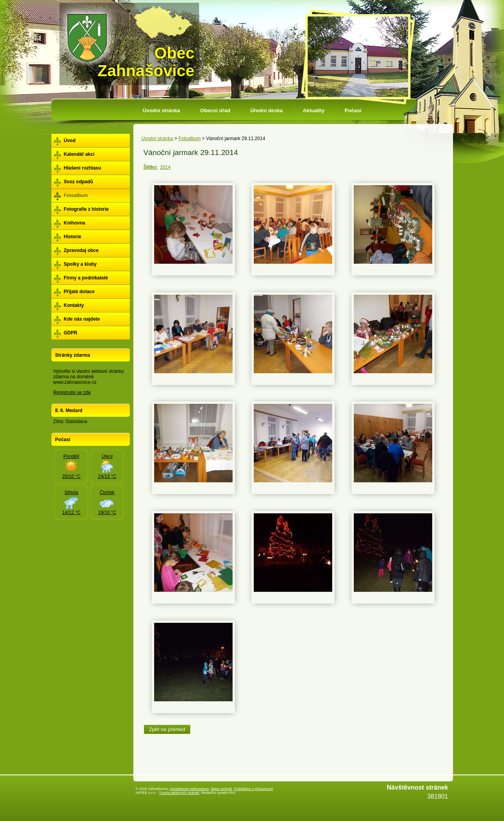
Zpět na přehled (167, 729)
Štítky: (151, 167)
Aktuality (314, 110)
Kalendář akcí (79, 154)
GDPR (71, 333)
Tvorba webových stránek (179, 793)
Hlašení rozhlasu (83, 168)
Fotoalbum (190, 139)
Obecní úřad (215, 110)
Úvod (70, 140)
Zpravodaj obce (81, 250)
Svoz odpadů (79, 182)
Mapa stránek (221, 789)
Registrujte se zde (72, 392)
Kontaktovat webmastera (189, 789)
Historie (73, 237)
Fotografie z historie (86, 209)
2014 (165, 167)
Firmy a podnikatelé (86, 278)
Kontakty (74, 305)
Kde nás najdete (82, 319)
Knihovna (75, 223)
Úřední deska (267, 110)
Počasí (353, 110)
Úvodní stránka (161, 110)
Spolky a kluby (80, 264)
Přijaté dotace (79, 292)
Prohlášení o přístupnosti (254, 789)
